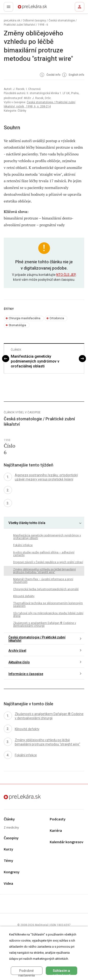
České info (50, 75)
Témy (8, 861)
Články (9, 819)
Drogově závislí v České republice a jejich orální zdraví (48, 562)
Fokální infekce (23, 545)
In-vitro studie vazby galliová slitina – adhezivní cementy (44, 554)
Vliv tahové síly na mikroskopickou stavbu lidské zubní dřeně (48, 615)
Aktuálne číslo (19, 662)
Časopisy (11, 838)
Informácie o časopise (26, 674)
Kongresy (12, 872)
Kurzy (8, 849)
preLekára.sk (24, 8)
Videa (8, 884)
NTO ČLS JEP (66, 275)
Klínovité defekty (24, 596)
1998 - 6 (43, 25)
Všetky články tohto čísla (27, 523)
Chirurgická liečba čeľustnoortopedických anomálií (46, 589)
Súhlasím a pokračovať (61, 972)
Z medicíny (11, 828)
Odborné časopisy (34, 21)
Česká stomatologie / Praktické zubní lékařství (37, 639)
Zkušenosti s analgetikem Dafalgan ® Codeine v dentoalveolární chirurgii (45, 624)
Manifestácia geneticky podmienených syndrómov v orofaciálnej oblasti (35, 361)
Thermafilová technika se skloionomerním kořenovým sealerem (48, 605)
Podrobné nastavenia (27, 972)
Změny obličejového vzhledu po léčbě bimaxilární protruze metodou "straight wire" (44, 571)
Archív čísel (17, 651)
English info (73, 75)
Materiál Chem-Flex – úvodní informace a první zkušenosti (43, 581)
